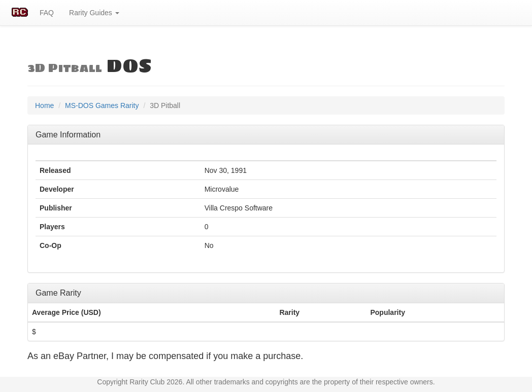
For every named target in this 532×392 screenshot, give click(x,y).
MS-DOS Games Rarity (102, 105)
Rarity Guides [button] (94, 13)
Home (44, 105)
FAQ (47, 13)
